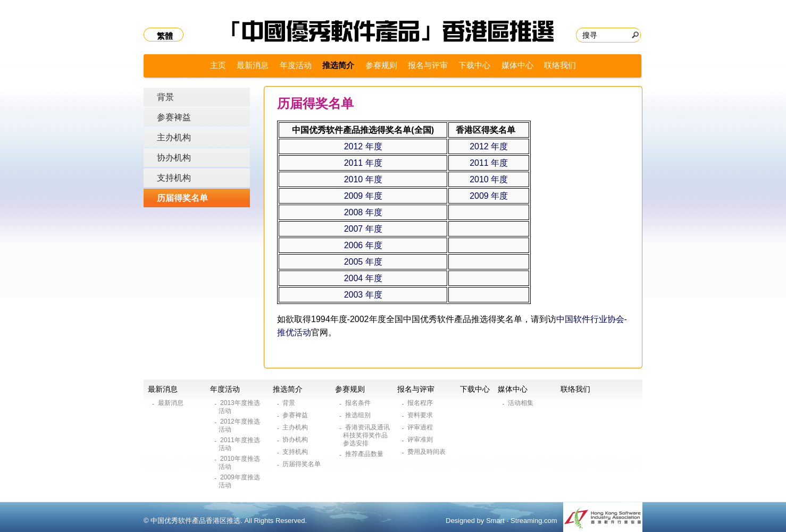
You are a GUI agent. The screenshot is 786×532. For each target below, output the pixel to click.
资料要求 (421, 415)
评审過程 (421, 427)
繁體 (165, 36)
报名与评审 (428, 65)
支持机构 (174, 178)
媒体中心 (517, 65)
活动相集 (521, 403)
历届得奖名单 (182, 198)
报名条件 (359, 403)
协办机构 (174, 158)
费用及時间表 (427, 452)
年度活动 (296, 65)
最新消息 (253, 65)
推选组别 (359, 415)
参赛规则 (381, 65)
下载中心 (474, 65)
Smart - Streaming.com (522, 521)
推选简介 (338, 65)
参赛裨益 (174, 117)
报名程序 (421, 403)
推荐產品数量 (365, 454)
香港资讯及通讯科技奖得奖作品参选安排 (366, 435)
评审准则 (421, 440)
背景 (165, 97)
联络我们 (560, 65)
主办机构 (174, 137)
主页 (218, 65)
